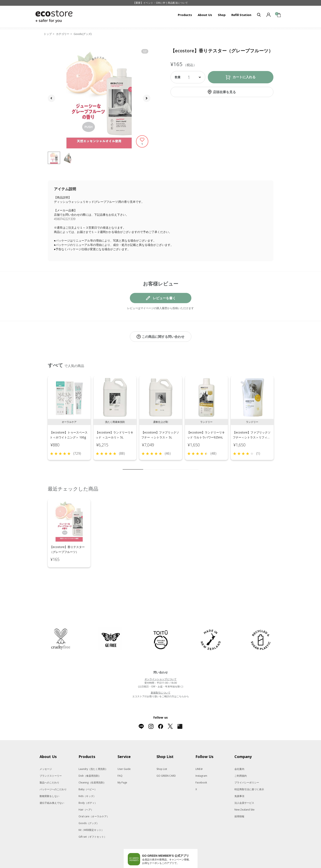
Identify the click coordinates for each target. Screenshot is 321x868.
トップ (48, 34)
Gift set (93, 819)
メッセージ (46, 752)
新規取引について (161, 675)
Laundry (93, 752)
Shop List (162, 752)
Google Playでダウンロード (143, 852)
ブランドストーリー (51, 758)
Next (278, 419)
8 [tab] (183, 465)
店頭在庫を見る (224, 92)
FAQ (120, 758)
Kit (91, 813)
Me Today (227, 866)
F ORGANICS (166, 866)
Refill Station (241, 15)
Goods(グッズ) (83, 34)
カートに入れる (244, 77)
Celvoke (134, 866)
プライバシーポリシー (247, 765)
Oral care (94, 799)
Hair (86, 792)
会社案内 (239, 752)
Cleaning (92, 765)
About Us (205, 15)
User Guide (124, 752)
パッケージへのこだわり (53, 772)
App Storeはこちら (176, 852)
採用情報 (239, 799)
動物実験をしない (49, 779)
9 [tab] (189, 465)
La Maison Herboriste (203, 866)
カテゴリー (63, 34)
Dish (90, 758)
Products (185, 15)
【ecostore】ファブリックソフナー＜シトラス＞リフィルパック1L (252, 433)
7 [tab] (177, 465)
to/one (149, 866)
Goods (89, 806)
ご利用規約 (241, 758)
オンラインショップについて (161, 662)
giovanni (244, 866)
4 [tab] (159, 465)
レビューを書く (164, 298)
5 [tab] (165, 465)
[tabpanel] (69, 414)
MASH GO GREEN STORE (86, 866)
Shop (222, 15)
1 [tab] (133, 465)
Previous (43, 419)
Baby (88, 772)
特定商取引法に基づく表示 (249, 772)
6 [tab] (171, 465)
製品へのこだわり (49, 765)
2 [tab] (146, 465)
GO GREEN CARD (166, 758)
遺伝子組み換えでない (52, 786)
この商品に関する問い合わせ (163, 337)
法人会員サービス (244, 786)
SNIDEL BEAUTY (115, 866)
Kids (87, 779)
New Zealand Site (244, 792)
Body (88, 786)
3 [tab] (152, 465)
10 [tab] (195, 465)
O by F (180, 866)
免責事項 (239, 779)
